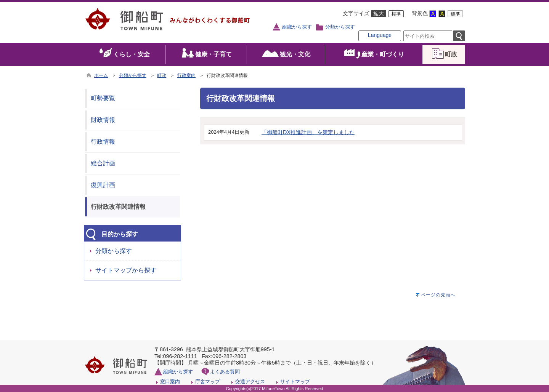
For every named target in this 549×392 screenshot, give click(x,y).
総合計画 (103, 163)
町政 (162, 75)
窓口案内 (170, 382)
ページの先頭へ (438, 295)
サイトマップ (295, 382)
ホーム (101, 75)
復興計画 (103, 185)
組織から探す (297, 27)
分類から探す (340, 27)
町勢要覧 (103, 98)
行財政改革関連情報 (118, 207)
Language (380, 35)
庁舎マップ (208, 382)
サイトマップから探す (126, 270)
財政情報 (103, 120)
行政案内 (186, 75)
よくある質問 (225, 372)
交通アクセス (250, 382)
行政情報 (103, 142)
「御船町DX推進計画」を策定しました (308, 132)
